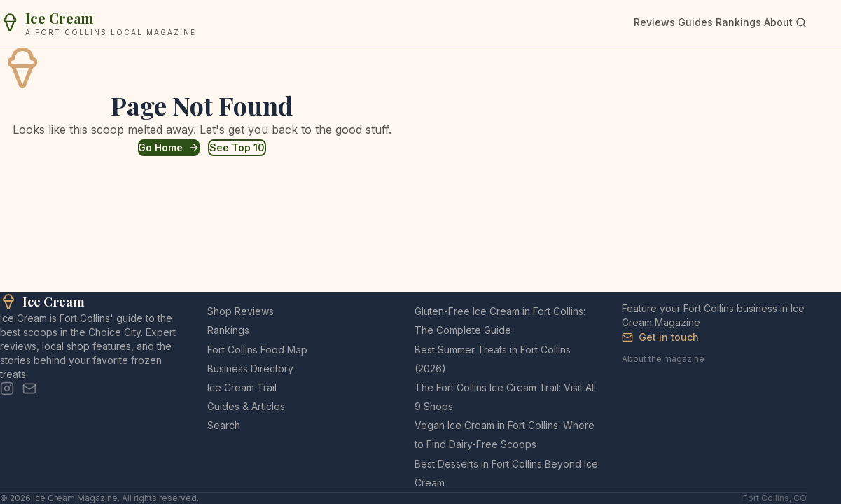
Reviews (654, 22)
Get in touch (660, 337)
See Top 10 (237, 147)
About (778, 22)
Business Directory (250, 369)
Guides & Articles (246, 406)
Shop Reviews (241, 311)
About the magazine (663, 359)
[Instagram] (7, 388)
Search (224, 425)
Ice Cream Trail (242, 387)
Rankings (738, 22)
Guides (695, 22)
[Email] (29, 388)
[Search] (801, 22)
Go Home (169, 147)
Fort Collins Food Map (257, 350)
